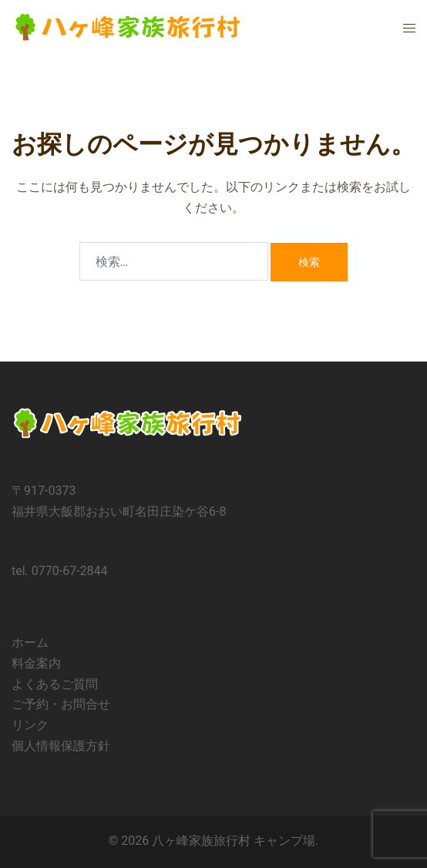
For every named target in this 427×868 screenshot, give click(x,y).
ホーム (30, 643)
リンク (30, 725)
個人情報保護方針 (61, 746)
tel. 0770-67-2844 (60, 571)
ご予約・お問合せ (61, 704)
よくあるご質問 (55, 684)
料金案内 (36, 663)
